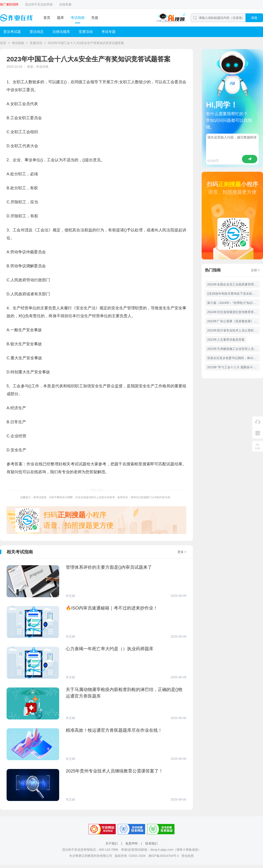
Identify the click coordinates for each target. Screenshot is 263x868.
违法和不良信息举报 (39, 4)
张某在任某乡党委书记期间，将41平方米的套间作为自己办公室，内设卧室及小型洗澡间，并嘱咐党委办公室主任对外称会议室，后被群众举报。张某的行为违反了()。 (233, 358)
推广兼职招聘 (9, 4)
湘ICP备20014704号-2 (163, 856)
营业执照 (188, 856)
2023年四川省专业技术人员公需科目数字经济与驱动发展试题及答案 (233, 330)
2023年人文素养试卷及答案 (226, 340)
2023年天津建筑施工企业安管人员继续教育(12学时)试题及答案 (233, 349)
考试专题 (108, 32)
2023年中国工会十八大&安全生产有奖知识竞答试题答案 (86, 43)
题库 (60, 18)
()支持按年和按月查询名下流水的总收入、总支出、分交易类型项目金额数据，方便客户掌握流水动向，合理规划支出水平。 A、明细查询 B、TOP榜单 (233, 294)
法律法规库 (61, 32)
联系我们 (151, 843)
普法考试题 (12, 32)
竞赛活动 (86, 32)
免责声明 (131, 843)
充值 (95, 18)
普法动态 (37, 32)
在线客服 (65, 4)
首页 (47, 18)
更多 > (182, 552)
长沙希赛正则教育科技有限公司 (91, 856)
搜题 (254, 18)
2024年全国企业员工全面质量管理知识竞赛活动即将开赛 (233, 284)
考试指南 (78, 18)
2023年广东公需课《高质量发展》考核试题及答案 (233, 321)
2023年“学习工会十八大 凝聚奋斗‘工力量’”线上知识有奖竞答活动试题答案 (233, 367)
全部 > (255, 270)
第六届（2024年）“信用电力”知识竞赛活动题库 (233, 303)
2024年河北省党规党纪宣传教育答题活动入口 (233, 312)
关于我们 (112, 843)
